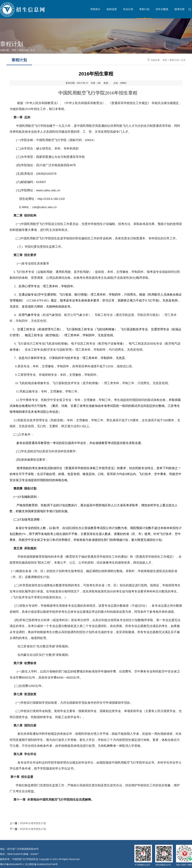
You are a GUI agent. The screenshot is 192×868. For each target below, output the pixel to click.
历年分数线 (162, 9)
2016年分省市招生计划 (28, 823)
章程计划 (144, 9)
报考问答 (180, 9)
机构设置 (112, 9)
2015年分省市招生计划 (28, 829)
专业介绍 (128, 9)
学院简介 (95, 9)
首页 (14, 50)
